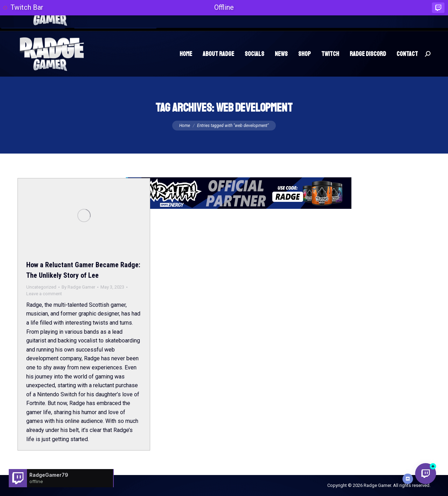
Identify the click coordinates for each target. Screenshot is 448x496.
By (78, 287)
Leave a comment (44, 294)
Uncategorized (41, 287)
